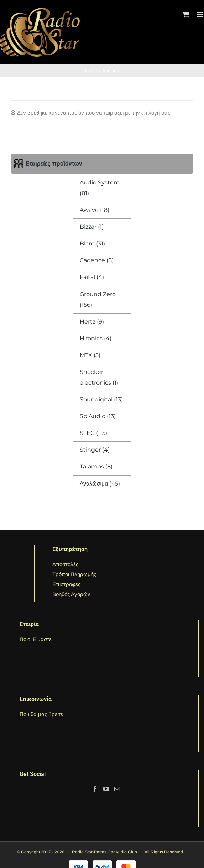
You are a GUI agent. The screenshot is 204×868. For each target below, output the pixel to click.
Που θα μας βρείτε (41, 714)
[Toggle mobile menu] (200, 14)
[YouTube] (106, 789)
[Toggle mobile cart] (186, 14)
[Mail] (117, 789)
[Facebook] (95, 789)
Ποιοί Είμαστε (36, 639)
